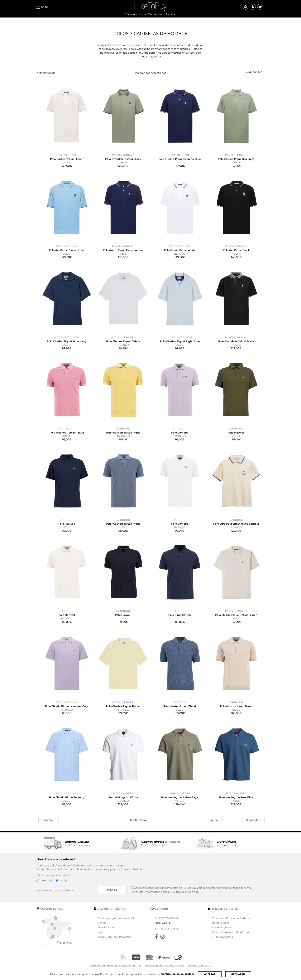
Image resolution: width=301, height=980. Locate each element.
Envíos (102, 923)
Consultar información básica (151, 892)
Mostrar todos (139, 820)
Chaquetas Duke (222, 937)
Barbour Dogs (221, 923)
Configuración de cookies (178, 974)
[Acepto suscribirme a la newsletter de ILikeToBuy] (134, 887)
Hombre (47, 880)
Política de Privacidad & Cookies (165, 965)
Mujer (65, 880)
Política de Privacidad (185, 892)
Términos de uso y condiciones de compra (115, 965)
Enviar (112, 890)
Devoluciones (106, 927)
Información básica (200, 965)
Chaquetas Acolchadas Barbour (232, 932)
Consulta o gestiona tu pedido (117, 918)
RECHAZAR (238, 974)
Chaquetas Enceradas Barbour (231, 918)
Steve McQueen (222, 927)
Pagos (102, 932)
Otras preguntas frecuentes (115, 937)
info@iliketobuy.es (167, 918)
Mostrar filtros (47, 73)
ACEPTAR (210, 974)
